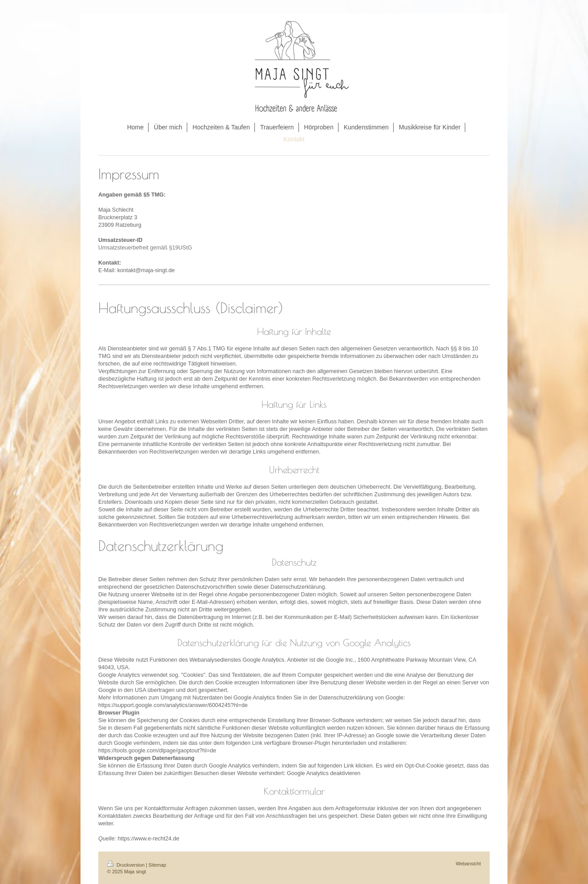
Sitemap (157, 865)
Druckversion (127, 865)
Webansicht (468, 864)
